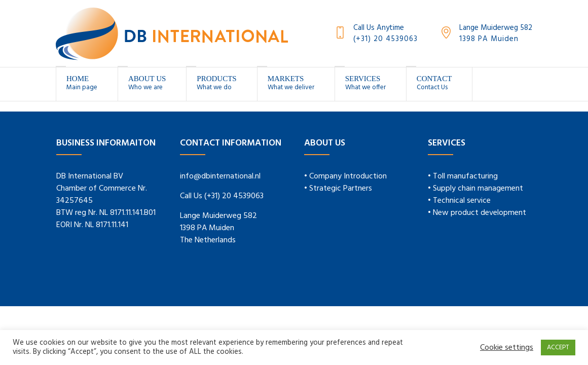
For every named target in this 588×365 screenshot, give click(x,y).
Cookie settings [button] (507, 348)
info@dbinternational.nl (220, 176)
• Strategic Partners (338, 189)
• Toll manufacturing (463, 176)
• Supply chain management (475, 189)
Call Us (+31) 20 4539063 (222, 196)
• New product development (477, 213)
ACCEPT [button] (558, 348)
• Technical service (459, 201)
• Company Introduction (345, 176)
